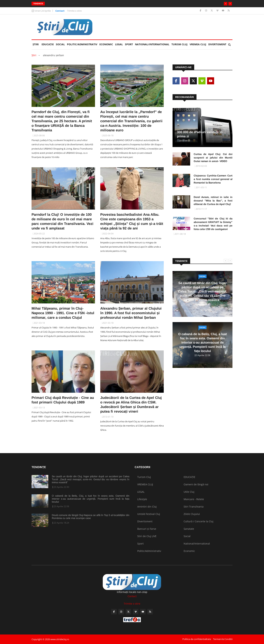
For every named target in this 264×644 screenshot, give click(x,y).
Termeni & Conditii (223, 639)
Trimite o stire (74, 11)
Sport (129, 44)
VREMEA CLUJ (198, 44)
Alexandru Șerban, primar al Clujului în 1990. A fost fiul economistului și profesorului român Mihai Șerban (131, 313)
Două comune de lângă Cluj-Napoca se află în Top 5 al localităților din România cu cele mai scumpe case (91, 517)
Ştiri (36, 44)
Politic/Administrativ (82, 44)
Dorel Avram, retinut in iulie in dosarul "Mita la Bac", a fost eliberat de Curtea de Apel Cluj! (213, 201)
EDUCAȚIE (48, 43)
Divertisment (217, 44)
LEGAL (119, 44)
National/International (152, 44)
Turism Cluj (179, 44)
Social (60, 44)
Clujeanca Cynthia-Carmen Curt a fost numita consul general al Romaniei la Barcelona (213, 179)
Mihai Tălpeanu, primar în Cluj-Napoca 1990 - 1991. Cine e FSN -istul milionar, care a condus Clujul (63, 313)
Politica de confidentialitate (197, 639)
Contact (60, 11)
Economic (106, 44)
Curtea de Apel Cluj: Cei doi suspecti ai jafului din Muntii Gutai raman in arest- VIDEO (213, 158)
